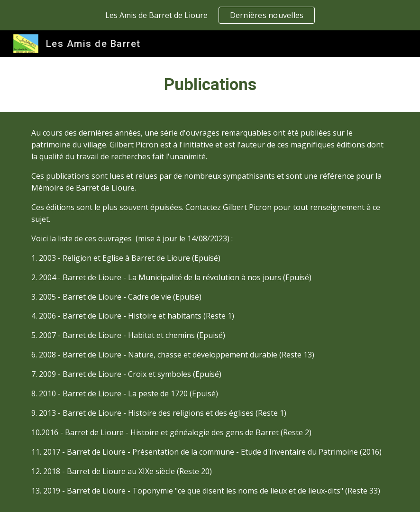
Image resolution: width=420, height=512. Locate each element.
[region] (210, 15)
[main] (210, 84)
